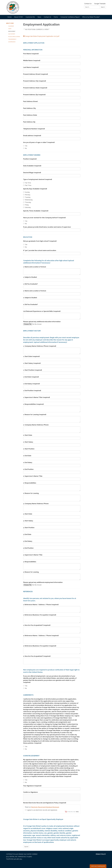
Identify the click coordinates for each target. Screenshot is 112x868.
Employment (12, 31)
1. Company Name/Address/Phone (40, 346)
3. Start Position (29, 528)
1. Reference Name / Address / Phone (41, 605)
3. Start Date (28, 514)
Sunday (27, 192)
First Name (31, 54)
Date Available (32, 166)
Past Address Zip (29, 122)
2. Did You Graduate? (30, 304)
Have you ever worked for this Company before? (44, 218)
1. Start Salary (32, 363)
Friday (26, 205)
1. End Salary (31, 384)
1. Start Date (31, 356)
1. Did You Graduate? (30, 284)
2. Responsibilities (30, 483)
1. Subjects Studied (30, 277)
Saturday (27, 207)
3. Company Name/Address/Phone (36, 504)
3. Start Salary (28, 521)
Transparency (12, 39)
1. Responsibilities (33, 404)
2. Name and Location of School (35, 291)
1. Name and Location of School (35, 267)
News (39, 17)
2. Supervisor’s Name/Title (33, 476)
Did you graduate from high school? (40, 241)
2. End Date (27, 456)
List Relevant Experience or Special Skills (42, 311)
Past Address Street (30, 101)
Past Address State (30, 115)
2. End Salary (28, 462)
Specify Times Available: (36, 211)
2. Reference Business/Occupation (40, 646)
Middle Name (32, 61)
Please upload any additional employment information (43, 582)
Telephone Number (34, 129)
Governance (12, 42)
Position (30, 159)
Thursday (27, 202)
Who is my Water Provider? (91, 17)
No (25, 148)
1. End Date (31, 377)
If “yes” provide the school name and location (40, 250)
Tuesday (27, 197)
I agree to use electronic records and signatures (41, 810)
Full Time (27, 183)
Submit (26, 847)
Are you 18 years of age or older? (39, 142)
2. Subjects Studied (30, 298)
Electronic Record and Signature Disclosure (45, 807)
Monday (27, 195)
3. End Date (27, 534)
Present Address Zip (34, 95)
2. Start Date (28, 435)
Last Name (31, 67)
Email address (32, 136)
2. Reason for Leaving (31, 493)
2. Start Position (29, 449)
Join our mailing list (98, 866)
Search (103, 7)
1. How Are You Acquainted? (37, 625)
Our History (12, 34)
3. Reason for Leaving (31, 572)
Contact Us (88, 4)
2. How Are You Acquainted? (37, 656)
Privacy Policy (101, 854)
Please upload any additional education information (42, 322)
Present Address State (35, 88)
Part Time (27, 185)
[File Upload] (38, 324)
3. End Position (28, 548)
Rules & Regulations (14, 37)
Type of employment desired (38, 179)
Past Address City (29, 108)
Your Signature (32, 786)
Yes (25, 146)
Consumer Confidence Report (70, 17)
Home (9, 17)
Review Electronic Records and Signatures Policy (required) (45, 803)
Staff (10, 29)
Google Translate (100, 4)
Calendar (11, 26)
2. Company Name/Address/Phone (36, 425)
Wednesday (28, 200)
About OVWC (19, 17)
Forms (56, 17)
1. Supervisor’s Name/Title (37, 397)
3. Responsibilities (30, 562)
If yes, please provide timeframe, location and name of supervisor (47, 227)
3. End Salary (28, 541)
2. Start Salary (28, 442)
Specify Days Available (35, 189)
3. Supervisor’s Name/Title (33, 555)
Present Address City (35, 81)
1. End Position (32, 391)
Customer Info (30, 17)
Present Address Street (36, 74)
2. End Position (28, 469)
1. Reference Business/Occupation (40, 615)
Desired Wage (32, 173)
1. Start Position (33, 370)
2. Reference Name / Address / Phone (41, 636)
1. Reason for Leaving (35, 415)
